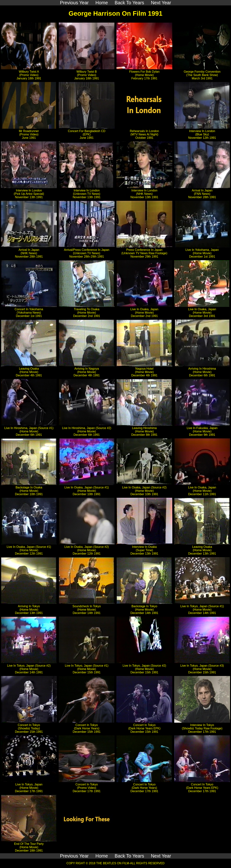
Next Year (161, 856)
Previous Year (74, 856)
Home (102, 856)
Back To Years (129, 856)
